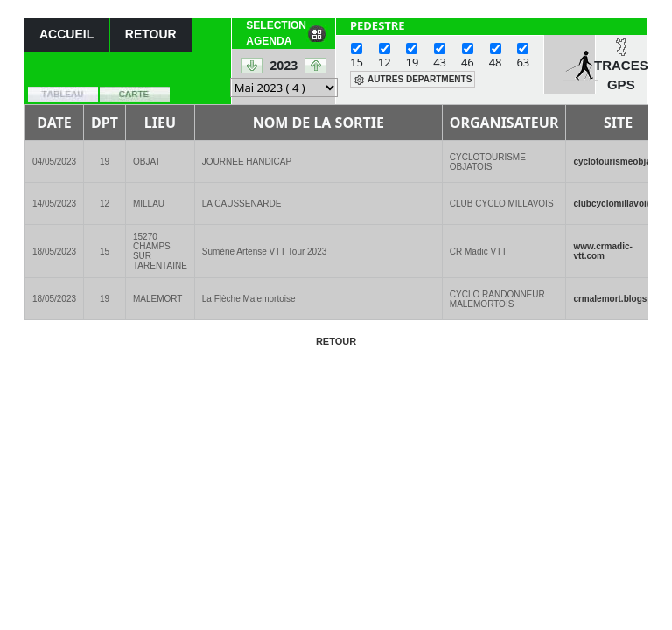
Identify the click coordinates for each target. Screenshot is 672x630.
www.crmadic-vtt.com (602, 251)
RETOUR (151, 34)
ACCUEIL (66, 34)
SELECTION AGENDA (276, 33)
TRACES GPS (621, 75)
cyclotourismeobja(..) (617, 161)
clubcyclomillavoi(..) (615, 203)
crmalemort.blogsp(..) (618, 299)
